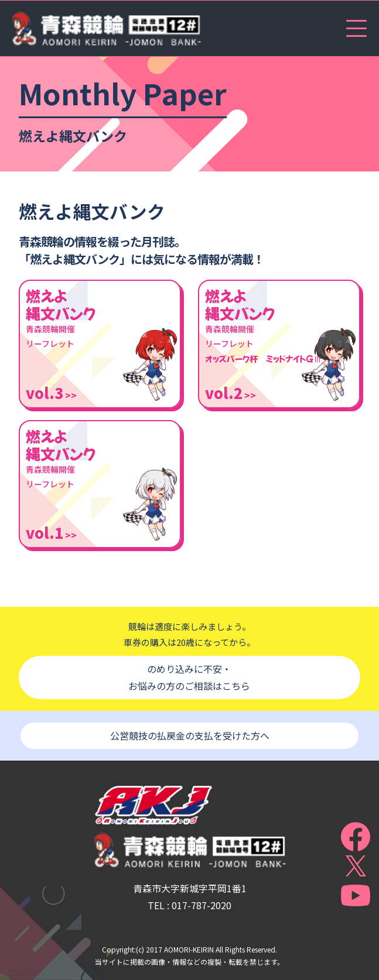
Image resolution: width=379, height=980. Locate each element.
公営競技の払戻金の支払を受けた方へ (190, 735)
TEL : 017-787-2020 (189, 905)
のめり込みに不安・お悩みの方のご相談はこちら (189, 677)
